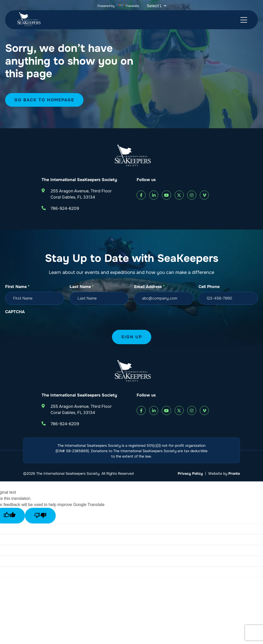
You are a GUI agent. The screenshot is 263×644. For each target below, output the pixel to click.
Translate (128, 6)
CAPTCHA (15, 312)
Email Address (149, 287)
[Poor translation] (40, 516)
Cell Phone (209, 287)
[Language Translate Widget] (156, 6)
